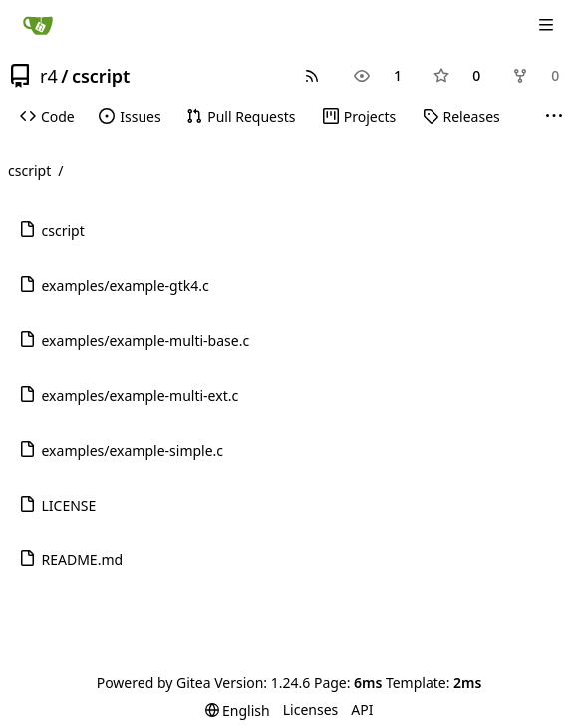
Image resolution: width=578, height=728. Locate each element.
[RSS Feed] (312, 76)
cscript (101, 76)
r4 (49, 76)
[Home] (38, 25)
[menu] (238, 711)
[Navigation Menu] (548, 24)
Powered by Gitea (154, 683)
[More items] (554, 117)
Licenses (311, 710)
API (362, 710)
